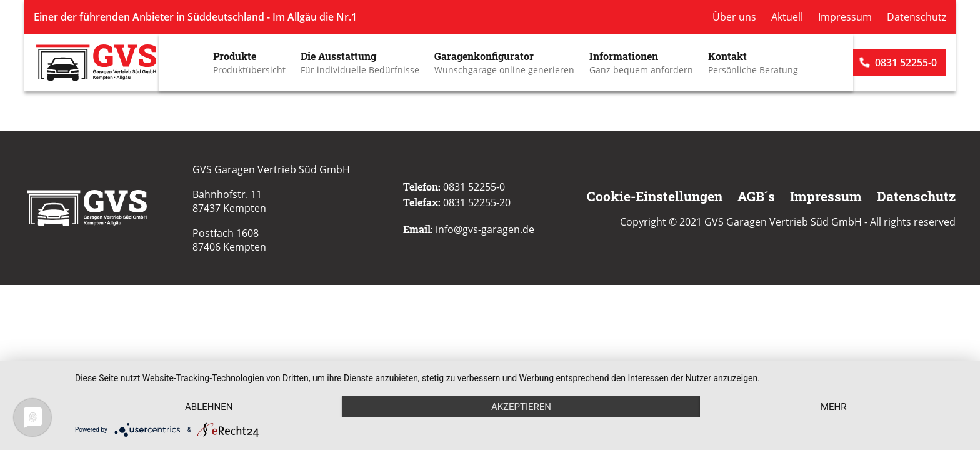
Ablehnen (209, 407)
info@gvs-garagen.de (485, 229)
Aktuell (787, 17)
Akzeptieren (521, 407)
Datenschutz (917, 17)
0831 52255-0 (906, 62)
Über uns (734, 17)
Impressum (845, 17)
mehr (834, 407)
